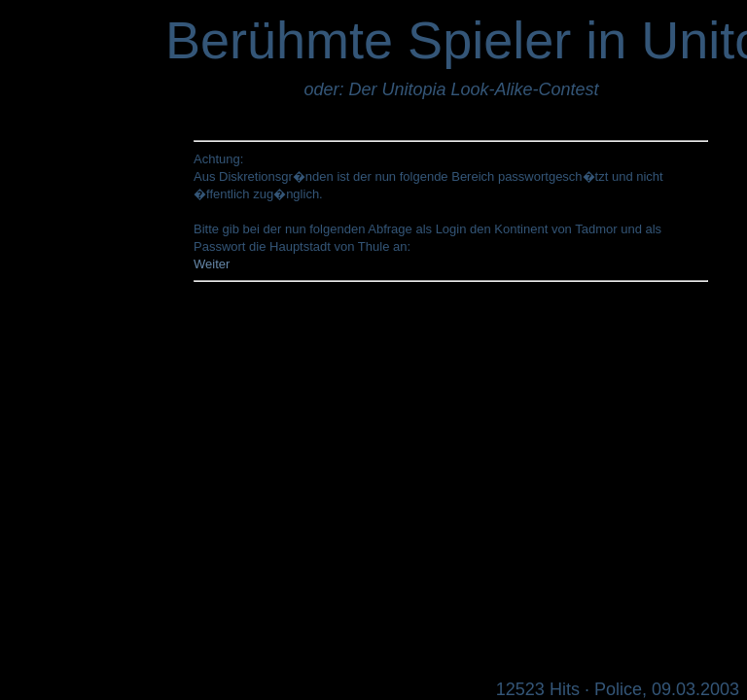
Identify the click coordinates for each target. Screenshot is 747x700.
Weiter (212, 264)
